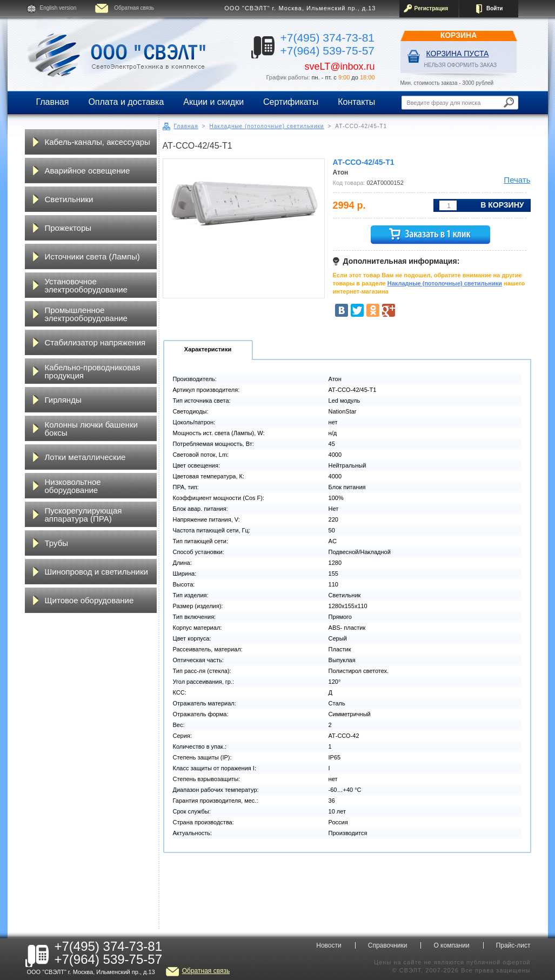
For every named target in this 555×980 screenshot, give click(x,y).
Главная (53, 102)
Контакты (356, 102)
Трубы (57, 543)
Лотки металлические (85, 457)
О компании (451, 945)
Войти (495, 8)
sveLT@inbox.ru (340, 66)
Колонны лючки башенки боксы (91, 429)
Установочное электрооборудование (86, 285)
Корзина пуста (458, 54)
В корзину (502, 205)
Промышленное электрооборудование (86, 314)
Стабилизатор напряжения (95, 342)
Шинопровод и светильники (96, 572)
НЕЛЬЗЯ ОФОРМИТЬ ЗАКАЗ (461, 65)
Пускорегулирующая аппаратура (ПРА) (83, 515)
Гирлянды (63, 400)
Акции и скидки (213, 102)
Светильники (69, 199)
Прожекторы (68, 228)
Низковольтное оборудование (73, 486)
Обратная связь (134, 8)
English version (58, 8)
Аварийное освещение (88, 171)
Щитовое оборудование (89, 600)
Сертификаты (291, 102)
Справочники (388, 945)
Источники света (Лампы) (92, 256)
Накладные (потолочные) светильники (266, 126)
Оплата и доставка (126, 102)
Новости (329, 945)
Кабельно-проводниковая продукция (93, 371)
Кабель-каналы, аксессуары (98, 142)
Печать (517, 180)
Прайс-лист (513, 945)
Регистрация (432, 8)
